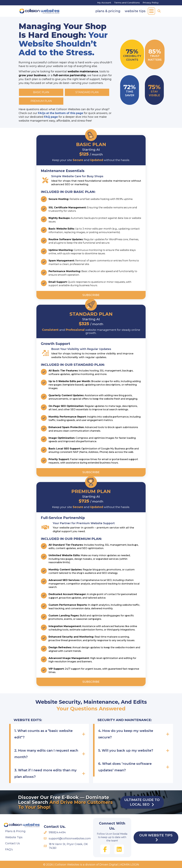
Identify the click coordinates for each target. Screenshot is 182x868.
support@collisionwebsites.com (70, 838)
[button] (151, 11)
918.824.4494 (57, 832)
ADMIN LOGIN (130, 865)
